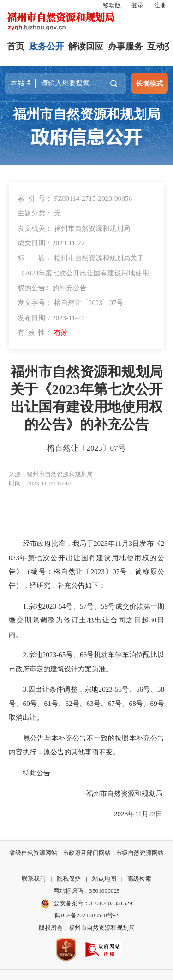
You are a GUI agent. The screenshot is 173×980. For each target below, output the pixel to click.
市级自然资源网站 (140, 853)
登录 (137, 5)
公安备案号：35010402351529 (93, 903)
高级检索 (139, 879)
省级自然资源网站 (33, 853)
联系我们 (34, 879)
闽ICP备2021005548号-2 (86, 915)
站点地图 (104, 879)
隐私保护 (69, 879)
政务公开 (47, 46)
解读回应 (86, 46)
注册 (160, 5)
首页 (16, 46)
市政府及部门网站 (87, 853)
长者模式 (149, 83)
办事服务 (125, 46)
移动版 (112, 5)
